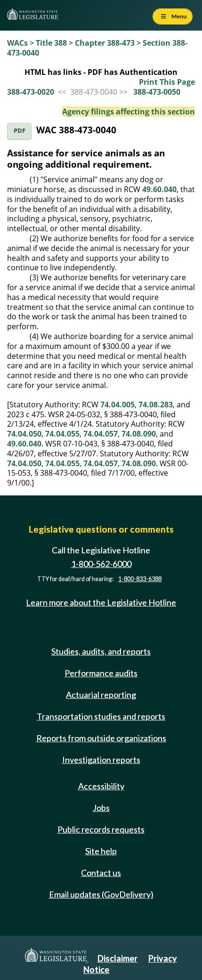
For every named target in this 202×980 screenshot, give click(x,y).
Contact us (101, 873)
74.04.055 (62, 434)
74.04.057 (101, 434)
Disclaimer (117, 958)
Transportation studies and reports (101, 716)
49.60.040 (159, 189)
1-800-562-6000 (101, 564)
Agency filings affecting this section (129, 112)
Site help (101, 851)
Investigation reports (101, 760)
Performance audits (101, 673)
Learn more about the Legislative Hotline (101, 602)
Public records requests (101, 829)
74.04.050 (24, 434)
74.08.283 (156, 405)
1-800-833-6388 (140, 579)
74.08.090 (139, 434)
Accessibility (101, 786)
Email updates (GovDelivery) (101, 894)
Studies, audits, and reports (101, 651)
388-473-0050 (157, 92)
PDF (20, 131)
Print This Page (167, 82)
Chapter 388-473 (105, 43)
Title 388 (51, 43)
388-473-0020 (31, 92)
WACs (17, 43)
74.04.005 (117, 405)
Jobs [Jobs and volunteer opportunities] (101, 808)
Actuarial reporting (101, 695)
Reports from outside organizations (101, 738)
